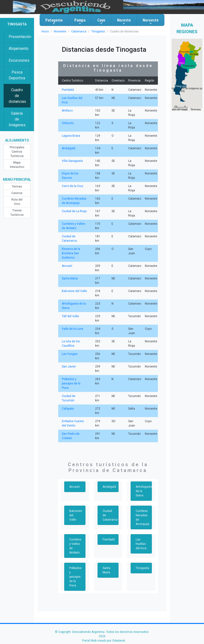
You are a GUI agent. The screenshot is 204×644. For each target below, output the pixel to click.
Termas (17, 187)
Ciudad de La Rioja (74, 211)
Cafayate (68, 409)
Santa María (70, 278)
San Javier (69, 367)
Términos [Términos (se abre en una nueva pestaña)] (196, 109)
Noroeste (151, 21)
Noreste (124, 21)
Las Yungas (70, 354)
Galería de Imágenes (17, 119)
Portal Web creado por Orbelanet (104, 641)
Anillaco (67, 111)
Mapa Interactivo (17, 165)
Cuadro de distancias (17, 96)
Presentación (20, 37)
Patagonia (54, 21)
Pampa (80, 21)
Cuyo (101, 21)
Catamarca (79, 31)
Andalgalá (69, 148)
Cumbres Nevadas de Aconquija (142, 517)
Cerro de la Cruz (73, 186)
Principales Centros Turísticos (17, 152)
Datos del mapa (179, 109)
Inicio (45, 31)
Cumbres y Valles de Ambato (75, 546)
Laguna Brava (71, 136)
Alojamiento (19, 49)
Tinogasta (98, 31)
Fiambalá (68, 90)
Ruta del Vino (17, 202)
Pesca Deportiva (17, 75)
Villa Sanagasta (72, 161)
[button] (181, 86)
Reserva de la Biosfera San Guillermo (71, 253)
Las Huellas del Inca (141, 544)
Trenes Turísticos (17, 213)
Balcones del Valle (74, 291)
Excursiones (19, 60)
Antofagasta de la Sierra (144, 491)
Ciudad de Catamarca (110, 515)
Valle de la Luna (72, 329)
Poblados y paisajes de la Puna (71, 383)
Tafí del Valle (70, 316)
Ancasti (67, 266)
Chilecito (68, 123)
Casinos (17, 193)
